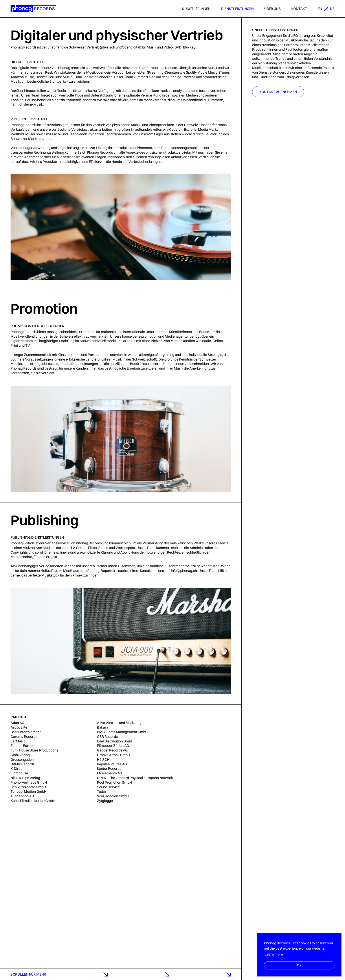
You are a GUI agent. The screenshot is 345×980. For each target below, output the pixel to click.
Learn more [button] (274, 954)
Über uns (273, 9)
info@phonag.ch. (184, 571)
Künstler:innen (196, 9)
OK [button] (299, 965)
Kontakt (299, 9)
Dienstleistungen (237, 9)
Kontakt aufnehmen (278, 92)
